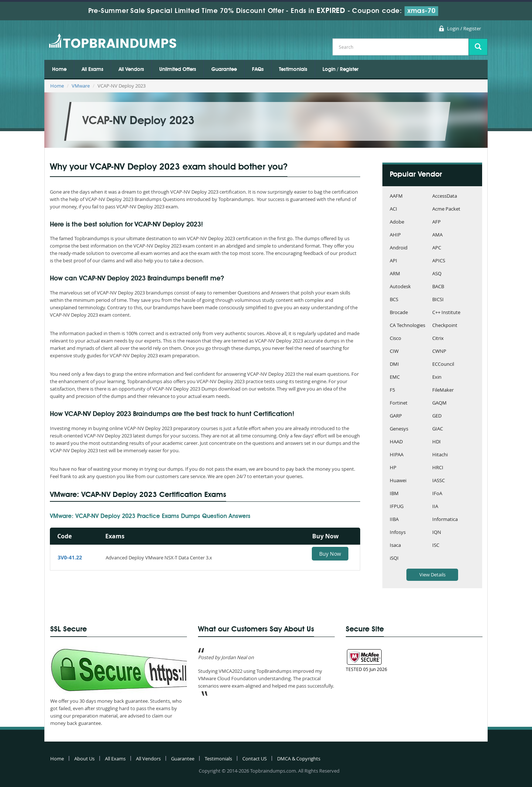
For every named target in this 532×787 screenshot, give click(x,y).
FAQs (258, 69)
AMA (437, 235)
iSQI (394, 558)
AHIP (395, 235)
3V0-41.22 (70, 557)
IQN (437, 533)
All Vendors (131, 69)
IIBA (394, 520)
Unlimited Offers (178, 69)
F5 (392, 390)
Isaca (395, 546)
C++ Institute (446, 313)
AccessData (445, 196)
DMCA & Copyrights (299, 759)
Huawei (398, 481)
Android (399, 248)
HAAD (396, 442)
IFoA (437, 494)
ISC (436, 546)
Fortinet (399, 403)
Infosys (398, 533)
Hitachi (440, 455)
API (393, 261)
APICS (439, 261)
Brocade (399, 313)
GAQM (439, 403)
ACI (393, 209)
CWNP (439, 352)
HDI (436, 442)
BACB (438, 287)
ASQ (437, 274)
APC (437, 248)
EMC (395, 377)
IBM (394, 494)
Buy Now (330, 554)
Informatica (445, 520)
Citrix (438, 339)
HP (393, 468)
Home (59, 69)
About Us (84, 759)
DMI (394, 364)
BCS (394, 300)
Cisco (395, 339)
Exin (437, 377)
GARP (396, 416)
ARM (395, 274)
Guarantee (224, 69)
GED (437, 416)
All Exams (93, 69)
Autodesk (400, 287)
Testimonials (293, 69)
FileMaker (443, 390)
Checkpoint (445, 326)
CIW (394, 352)
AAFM (396, 196)
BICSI (438, 300)
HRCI (438, 468)
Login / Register (464, 28)
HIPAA (397, 455)
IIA (435, 507)
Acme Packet (446, 209)
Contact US (255, 759)
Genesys (399, 429)
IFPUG (397, 507)
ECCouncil (443, 364)
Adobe (397, 222)
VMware (81, 86)
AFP (436, 222)
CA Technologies (407, 326)
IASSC (439, 481)
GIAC (438, 429)
